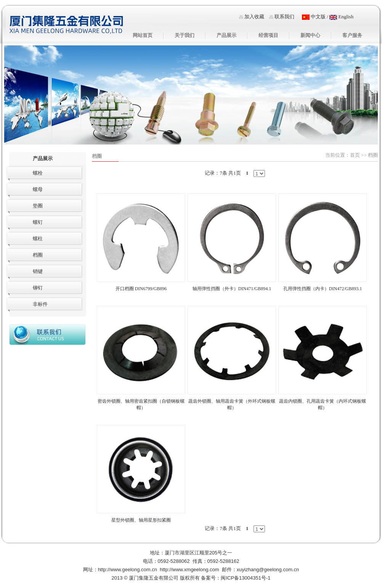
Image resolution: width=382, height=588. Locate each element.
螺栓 (38, 173)
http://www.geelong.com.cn (128, 570)
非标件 (40, 304)
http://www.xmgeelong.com (189, 570)
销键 (38, 271)
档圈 (97, 156)
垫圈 (38, 206)
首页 (355, 155)
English (341, 17)
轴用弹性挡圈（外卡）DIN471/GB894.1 (232, 289)
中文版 (314, 17)
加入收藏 (254, 17)
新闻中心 (310, 35)
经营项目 (268, 35)
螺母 (38, 189)
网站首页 (143, 35)
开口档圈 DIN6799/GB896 (141, 289)
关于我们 (185, 35)
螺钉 (38, 222)
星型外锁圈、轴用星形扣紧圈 (141, 520)
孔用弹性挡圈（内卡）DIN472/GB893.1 (323, 289)
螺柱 (38, 239)
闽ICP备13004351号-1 (246, 578)
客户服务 (352, 35)
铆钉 (38, 288)
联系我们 (284, 17)
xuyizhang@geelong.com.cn (268, 570)
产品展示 (226, 35)
